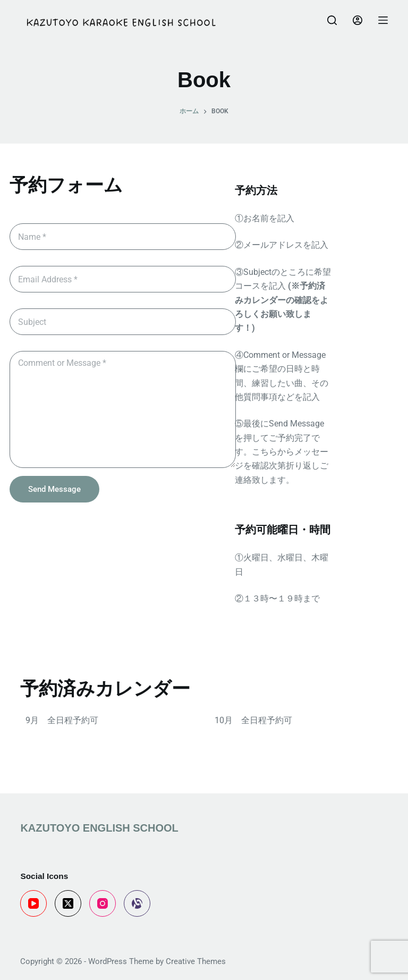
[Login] (358, 20)
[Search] (332, 20)
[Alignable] (137, 903)
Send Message (54, 489)
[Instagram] (103, 903)
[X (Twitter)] (68, 903)
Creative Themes (196, 961)
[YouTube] (33, 903)
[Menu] (383, 20)
